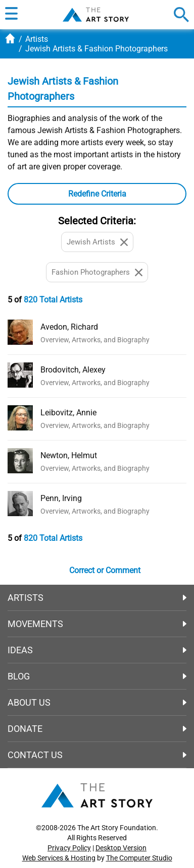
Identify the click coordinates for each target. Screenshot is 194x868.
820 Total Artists (53, 300)
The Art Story (96, 15)
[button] (11, 15)
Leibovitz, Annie (68, 413)
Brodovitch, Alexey (73, 370)
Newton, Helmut (69, 455)
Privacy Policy (69, 848)
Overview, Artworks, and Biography (95, 340)
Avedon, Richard (69, 327)
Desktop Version (121, 848)
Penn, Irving (61, 498)
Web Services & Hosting (59, 858)
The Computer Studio (139, 858)
